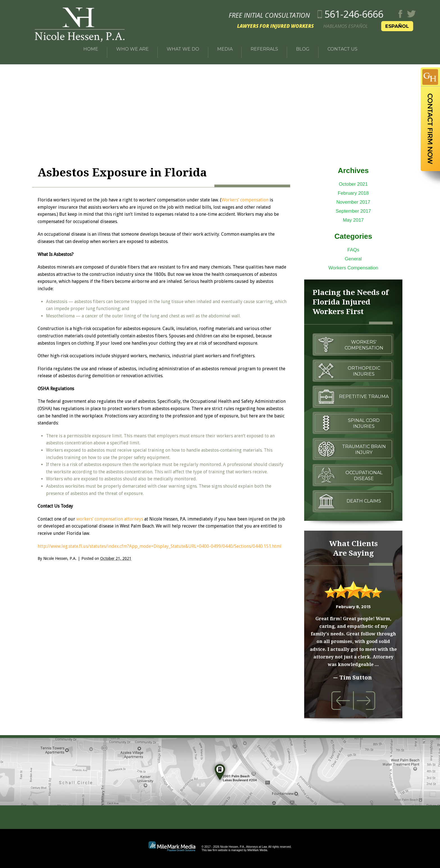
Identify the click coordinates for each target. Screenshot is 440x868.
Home (91, 46)
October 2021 (353, 184)
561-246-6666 (370, 12)
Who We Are (132, 46)
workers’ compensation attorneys (110, 519)
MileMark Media (257, 850)
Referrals (264, 46)
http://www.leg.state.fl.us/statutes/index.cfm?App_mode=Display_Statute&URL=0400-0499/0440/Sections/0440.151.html (160, 546)
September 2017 (353, 211)
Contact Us (342, 46)
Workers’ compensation (245, 200)
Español (413, 24)
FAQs (353, 250)
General (353, 259)
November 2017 (353, 202)
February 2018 (353, 193)
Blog (303, 46)
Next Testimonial (366, 701)
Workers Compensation (353, 268)
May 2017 (353, 220)
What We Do (183, 46)
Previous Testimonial (341, 701)
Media (225, 46)
